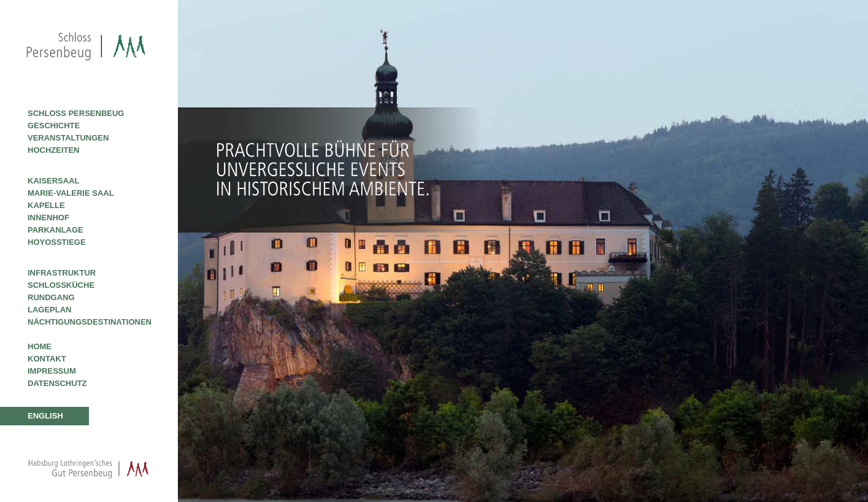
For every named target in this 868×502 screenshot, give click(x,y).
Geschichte (54, 125)
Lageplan (50, 310)
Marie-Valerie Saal (71, 193)
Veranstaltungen (68, 138)
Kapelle (46, 205)
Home (40, 346)
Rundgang (51, 297)
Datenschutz (57, 383)
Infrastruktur (62, 273)
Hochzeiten (54, 150)
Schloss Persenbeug (76, 113)
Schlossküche (61, 285)
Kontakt (47, 359)
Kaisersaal (54, 181)
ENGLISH (45, 416)
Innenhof (48, 218)
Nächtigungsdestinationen (90, 322)
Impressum (52, 371)
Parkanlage (56, 230)
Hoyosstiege (57, 242)
